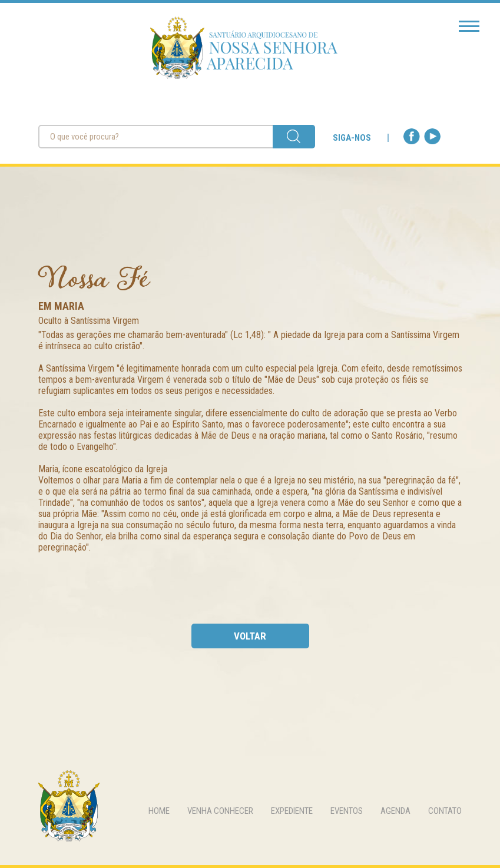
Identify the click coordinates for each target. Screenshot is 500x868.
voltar (250, 636)
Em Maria (61, 306)
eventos (347, 811)
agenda (395, 811)
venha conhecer (220, 811)
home (159, 811)
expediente (292, 811)
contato (445, 811)
